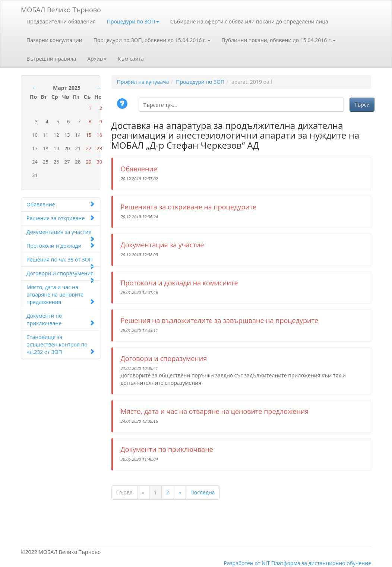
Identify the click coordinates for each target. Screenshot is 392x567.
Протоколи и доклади (61, 246)
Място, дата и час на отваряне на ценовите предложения (61, 294)
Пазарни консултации (54, 40)
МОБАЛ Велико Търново (61, 8)
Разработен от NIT (247, 563)
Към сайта (131, 59)
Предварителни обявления (61, 21)
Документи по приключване (61, 319)
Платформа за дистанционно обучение (321, 563)
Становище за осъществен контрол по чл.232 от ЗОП (61, 344)
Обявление (61, 204)
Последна (203, 492)
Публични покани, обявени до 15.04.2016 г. (279, 40)
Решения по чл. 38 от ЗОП (61, 261)
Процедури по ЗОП (133, 21)
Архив (97, 59)
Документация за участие (61, 234)
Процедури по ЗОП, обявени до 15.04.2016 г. (152, 40)
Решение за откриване (61, 218)
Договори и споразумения (61, 275)
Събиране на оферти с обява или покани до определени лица (249, 21)
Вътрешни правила (51, 59)
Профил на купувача (143, 82)
